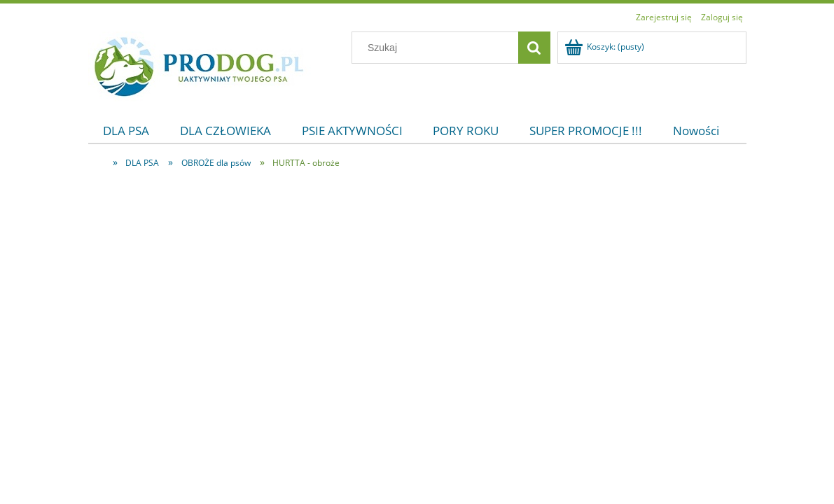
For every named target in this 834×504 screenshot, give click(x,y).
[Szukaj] (534, 48)
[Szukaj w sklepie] (438, 48)
